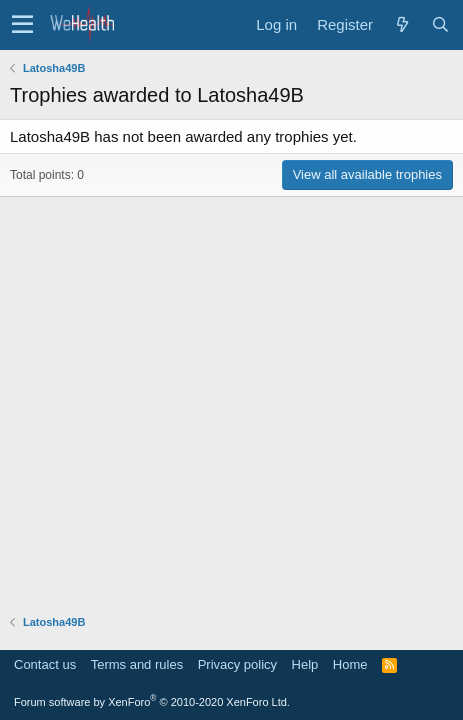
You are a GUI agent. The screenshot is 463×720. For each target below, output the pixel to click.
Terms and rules (137, 664)
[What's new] (402, 24)
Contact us (45, 664)
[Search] (440, 24)
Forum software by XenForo (152, 702)
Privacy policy (237, 664)
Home (350, 664)
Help (305, 664)
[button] (22, 25)
